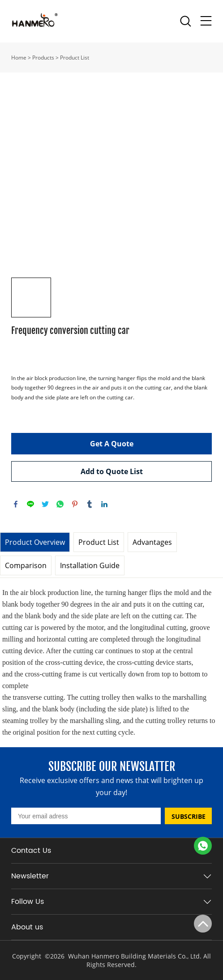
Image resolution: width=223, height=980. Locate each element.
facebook (16, 504)
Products (43, 58)
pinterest (75, 504)
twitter (45, 504)
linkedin (104, 504)
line (30, 504)
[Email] (86, 816)
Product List (75, 58)
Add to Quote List (112, 471)
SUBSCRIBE (189, 816)
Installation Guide (90, 565)
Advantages (152, 542)
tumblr (90, 504)
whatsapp (60, 504)
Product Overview (35, 542)
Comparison (26, 565)
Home (19, 58)
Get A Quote (112, 444)
